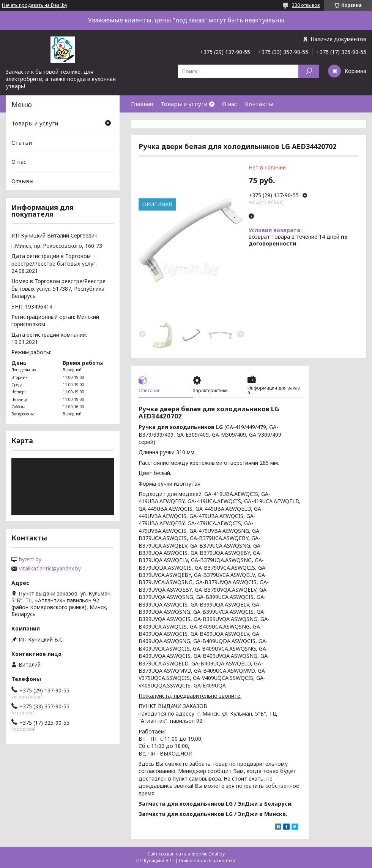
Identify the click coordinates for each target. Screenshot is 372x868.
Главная (142, 104)
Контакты (259, 104)
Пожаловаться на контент (207, 861)
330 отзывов (306, 5)
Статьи (22, 143)
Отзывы (22, 181)
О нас (230, 104)
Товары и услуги (184, 104)
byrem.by (30, 559)
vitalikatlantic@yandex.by (50, 569)
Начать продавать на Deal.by (35, 5)
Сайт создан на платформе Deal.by (186, 854)
